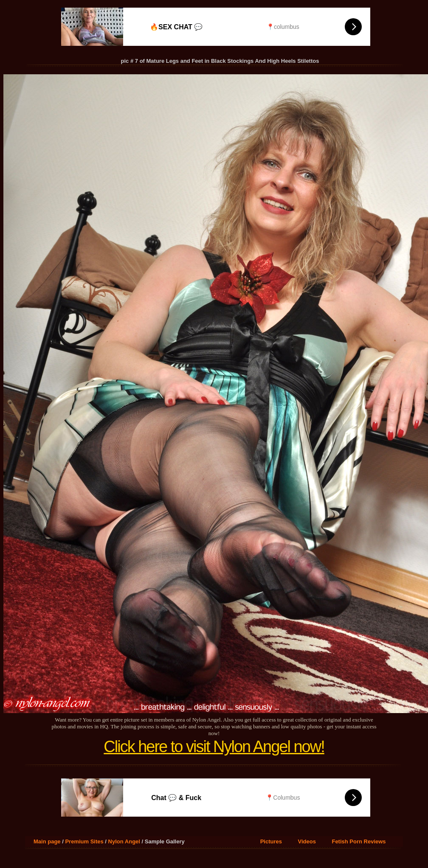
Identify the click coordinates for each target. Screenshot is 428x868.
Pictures (271, 841)
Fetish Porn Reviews (359, 841)
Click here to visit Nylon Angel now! (214, 747)
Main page (47, 841)
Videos (307, 841)
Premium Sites (84, 841)
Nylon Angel (124, 841)
